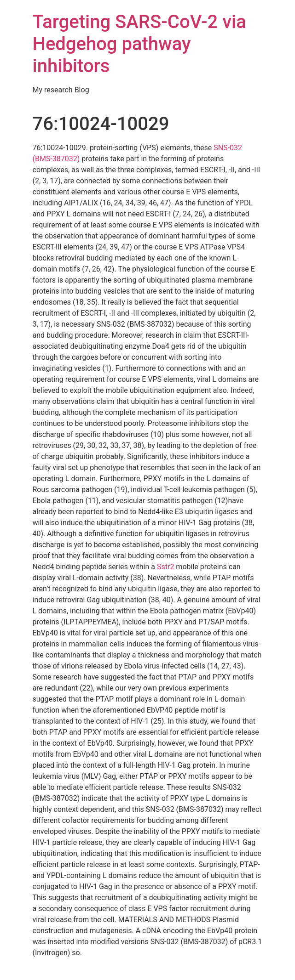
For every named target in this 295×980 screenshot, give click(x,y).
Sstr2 (165, 567)
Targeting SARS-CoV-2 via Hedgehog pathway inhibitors (139, 44)
